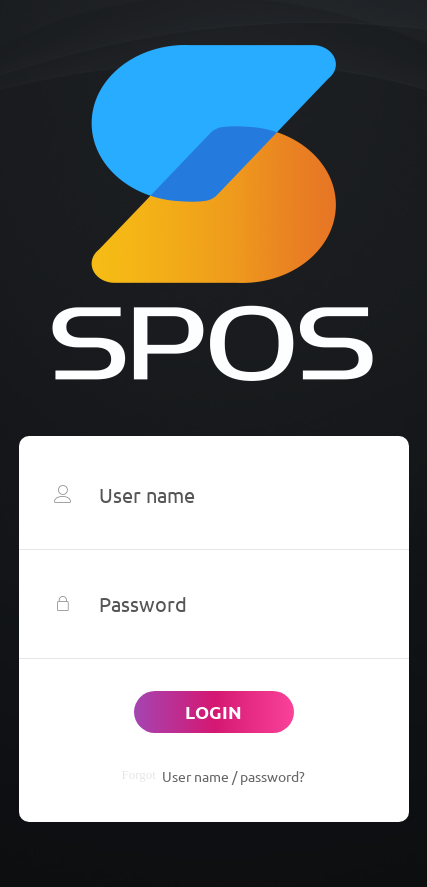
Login (213, 711)
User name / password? (233, 776)
